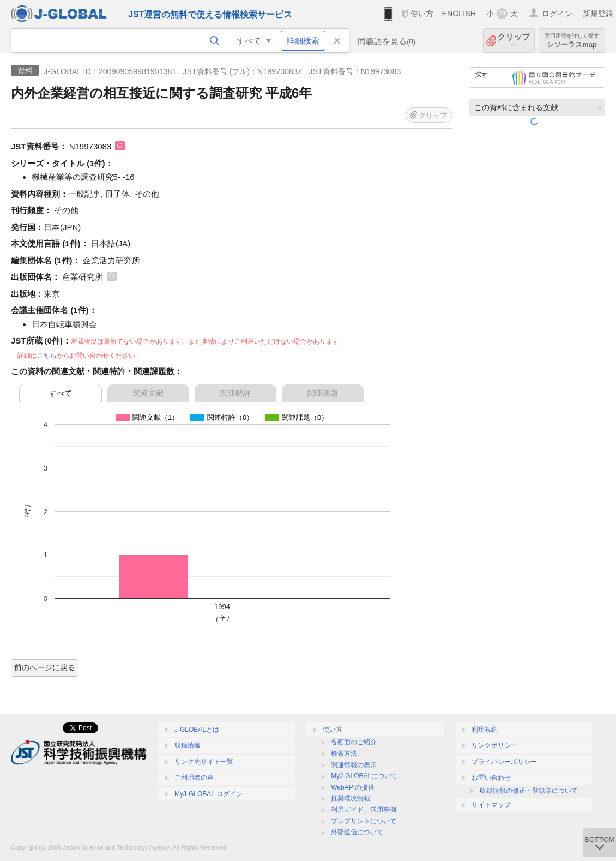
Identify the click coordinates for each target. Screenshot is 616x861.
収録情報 (188, 745)
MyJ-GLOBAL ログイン (209, 794)
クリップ (514, 41)
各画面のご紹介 (354, 742)
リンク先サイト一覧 (204, 762)
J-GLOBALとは (197, 730)
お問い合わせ (491, 778)
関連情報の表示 (354, 765)
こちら (47, 356)
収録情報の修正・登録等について (529, 791)
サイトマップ (491, 805)
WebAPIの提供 (353, 787)
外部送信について (357, 832)
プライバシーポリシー (504, 762)
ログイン (557, 14)
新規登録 (598, 14)
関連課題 (323, 393)
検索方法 (344, 754)
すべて (61, 393)
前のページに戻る (45, 667)
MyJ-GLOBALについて (364, 776)
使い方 (422, 14)
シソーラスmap (572, 41)
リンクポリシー (494, 745)
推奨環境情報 (351, 798)
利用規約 (485, 730)
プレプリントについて (364, 821)
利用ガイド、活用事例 (364, 810)
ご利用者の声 (194, 778)
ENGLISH (459, 14)
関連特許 (235, 393)
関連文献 (148, 393)
